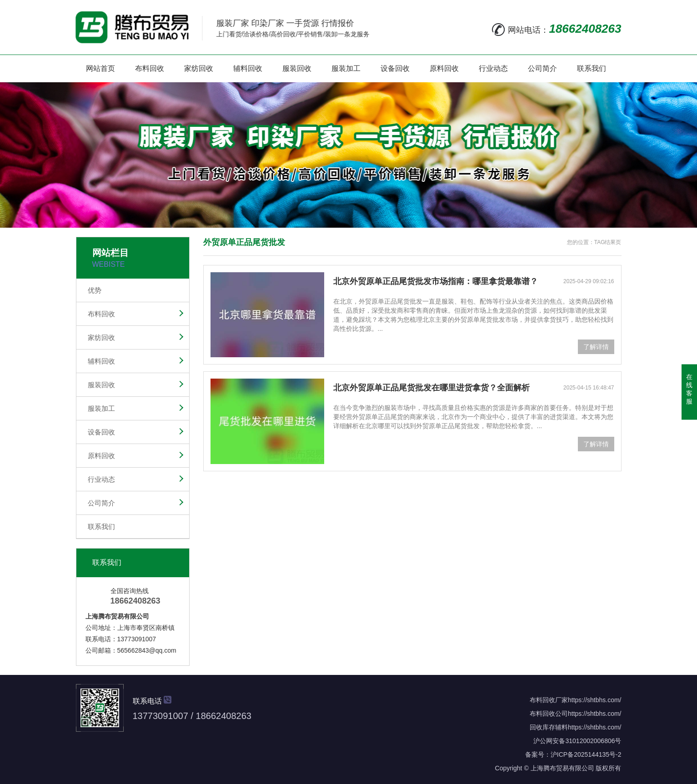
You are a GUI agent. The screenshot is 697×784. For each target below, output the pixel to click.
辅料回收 (248, 68)
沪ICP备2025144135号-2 (586, 754)
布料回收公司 (549, 714)
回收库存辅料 (549, 727)
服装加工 (346, 68)
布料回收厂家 (549, 700)
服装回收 (297, 68)
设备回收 (395, 68)
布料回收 (150, 68)
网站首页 (100, 68)
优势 (95, 290)
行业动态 (493, 68)
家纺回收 (199, 68)
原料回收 (444, 68)
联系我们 (592, 68)
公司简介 (542, 68)
